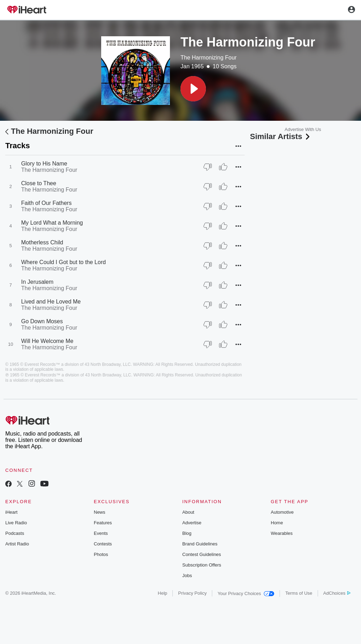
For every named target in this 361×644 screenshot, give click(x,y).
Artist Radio (17, 544)
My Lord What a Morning (52, 223)
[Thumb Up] (223, 167)
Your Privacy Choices (246, 593)
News (100, 512)
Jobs (187, 576)
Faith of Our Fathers (46, 203)
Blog (187, 533)
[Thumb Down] (208, 167)
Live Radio (16, 523)
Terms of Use (299, 593)
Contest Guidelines (202, 554)
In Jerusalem (37, 282)
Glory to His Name (44, 164)
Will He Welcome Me (47, 341)
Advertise (192, 523)
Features (103, 523)
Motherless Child (42, 242)
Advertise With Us (303, 129)
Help (163, 593)
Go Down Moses (42, 321)
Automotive (282, 512)
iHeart (11, 512)
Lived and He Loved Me (51, 302)
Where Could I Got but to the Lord (63, 262)
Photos (101, 554)
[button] (193, 89)
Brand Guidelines (200, 544)
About (188, 512)
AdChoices (337, 593)
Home (277, 523)
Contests (103, 544)
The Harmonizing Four (209, 58)
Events (101, 533)
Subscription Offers (202, 565)
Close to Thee (39, 183)
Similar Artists (281, 136)
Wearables (282, 533)
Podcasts (15, 533)
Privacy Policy (192, 593)
